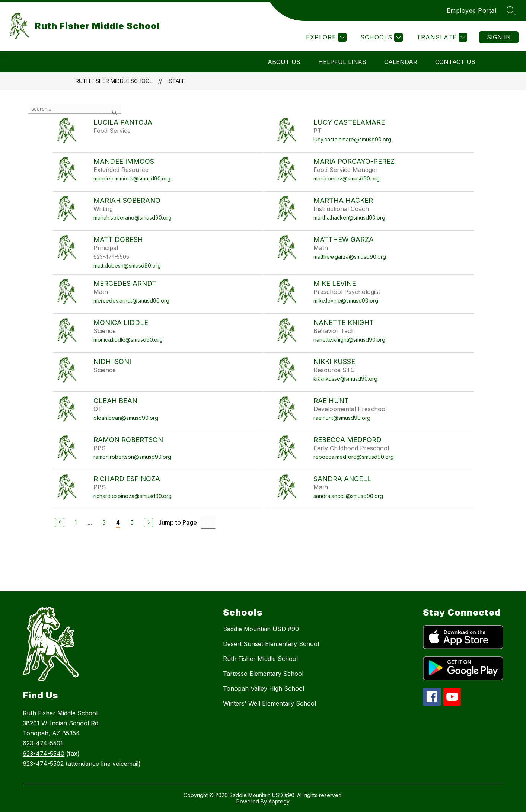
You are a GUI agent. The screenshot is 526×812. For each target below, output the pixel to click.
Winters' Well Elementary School (270, 703)
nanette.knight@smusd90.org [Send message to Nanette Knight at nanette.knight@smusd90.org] (349, 340)
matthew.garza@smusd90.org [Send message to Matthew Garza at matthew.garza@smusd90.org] (350, 257)
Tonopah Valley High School (264, 688)
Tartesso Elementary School (263, 674)
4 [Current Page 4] (118, 522)
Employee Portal (472, 10)
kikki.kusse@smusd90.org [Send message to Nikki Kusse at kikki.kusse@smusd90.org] (345, 379)
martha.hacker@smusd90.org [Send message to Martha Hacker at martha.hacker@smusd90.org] (349, 218)
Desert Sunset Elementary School (271, 644)
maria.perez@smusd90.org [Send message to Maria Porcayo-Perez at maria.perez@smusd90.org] (347, 178)
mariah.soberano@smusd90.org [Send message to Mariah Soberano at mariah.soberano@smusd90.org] (133, 218)
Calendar (401, 62)
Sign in (499, 37)
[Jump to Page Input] (208, 522)
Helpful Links (342, 62)
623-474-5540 (44, 754)
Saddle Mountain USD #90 (261, 629)
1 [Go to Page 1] (76, 522)
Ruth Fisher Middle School (114, 81)
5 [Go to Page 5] (132, 522)
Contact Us (455, 62)
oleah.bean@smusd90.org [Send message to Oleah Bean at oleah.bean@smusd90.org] (126, 418)
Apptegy (279, 801)
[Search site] (511, 10)
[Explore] (325, 37)
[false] (75, 109)
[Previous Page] (60, 522)
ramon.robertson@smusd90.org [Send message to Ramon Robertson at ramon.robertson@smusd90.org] (132, 457)
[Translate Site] (441, 37)
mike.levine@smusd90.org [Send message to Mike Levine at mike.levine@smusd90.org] (346, 300)
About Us (284, 62)
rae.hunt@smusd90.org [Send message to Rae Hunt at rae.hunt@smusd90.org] (342, 418)
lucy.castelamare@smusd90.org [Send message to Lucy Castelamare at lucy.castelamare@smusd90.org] (352, 139)
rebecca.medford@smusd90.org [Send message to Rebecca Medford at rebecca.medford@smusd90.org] (354, 457)
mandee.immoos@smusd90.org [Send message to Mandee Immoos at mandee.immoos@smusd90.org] (132, 178)
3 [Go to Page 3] (104, 522)
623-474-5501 (43, 743)
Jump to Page (178, 522)
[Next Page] (149, 522)
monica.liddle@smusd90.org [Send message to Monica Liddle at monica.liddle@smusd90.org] (128, 340)
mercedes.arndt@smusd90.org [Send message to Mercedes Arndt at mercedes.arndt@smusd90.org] (131, 300)
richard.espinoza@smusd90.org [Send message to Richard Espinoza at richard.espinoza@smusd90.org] (133, 496)
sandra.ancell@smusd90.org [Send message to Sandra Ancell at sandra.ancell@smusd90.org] (348, 496)
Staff (177, 81)
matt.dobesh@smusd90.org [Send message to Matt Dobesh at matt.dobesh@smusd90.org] (127, 266)
